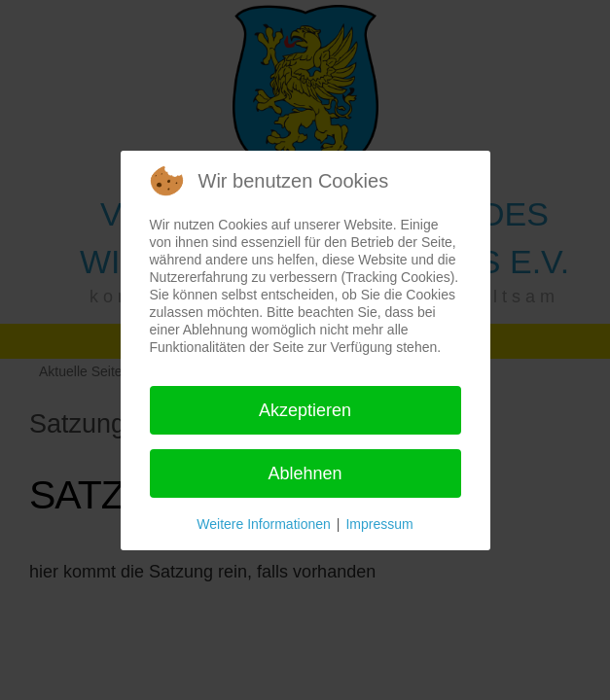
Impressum (379, 524)
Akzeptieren (305, 410)
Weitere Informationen (263, 524)
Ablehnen (305, 473)
